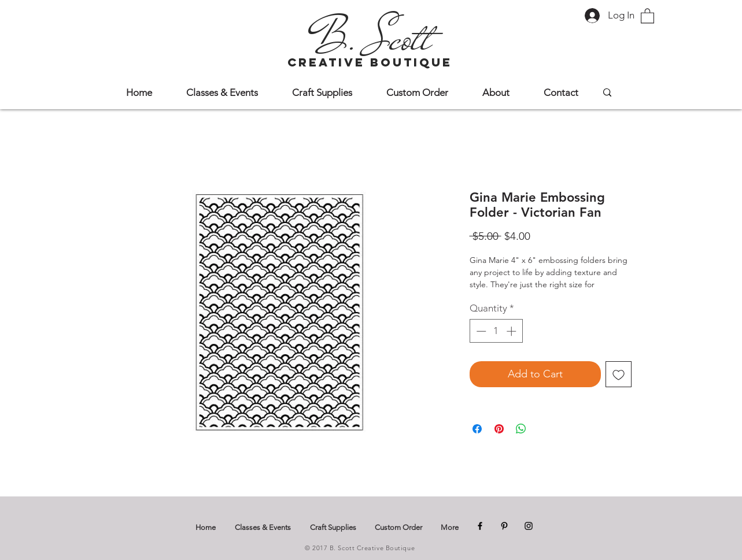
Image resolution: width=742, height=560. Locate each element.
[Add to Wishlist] (619, 374)
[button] (647, 15)
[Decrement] (480, 331)
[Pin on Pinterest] (499, 429)
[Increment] (512, 331)
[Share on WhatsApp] (521, 429)
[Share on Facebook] (477, 429)
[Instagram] (529, 526)
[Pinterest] (504, 526)
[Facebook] (480, 526)
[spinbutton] (496, 331)
